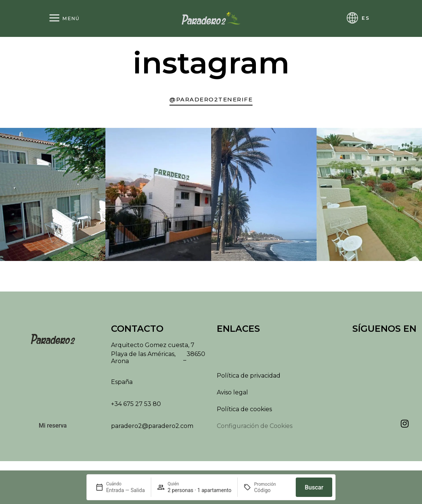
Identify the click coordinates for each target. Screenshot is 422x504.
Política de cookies (244, 412)
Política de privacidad (249, 379)
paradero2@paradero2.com (152, 429)
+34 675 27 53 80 (136, 407)
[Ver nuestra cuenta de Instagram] (404, 426)
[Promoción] (272, 490)
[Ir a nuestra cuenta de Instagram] (211, 101)
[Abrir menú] (64, 18)
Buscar (314, 487)
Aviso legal (232, 395)
